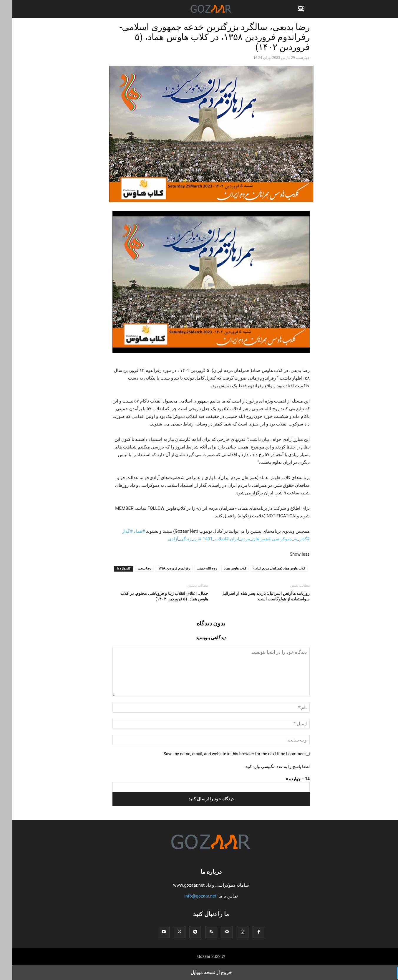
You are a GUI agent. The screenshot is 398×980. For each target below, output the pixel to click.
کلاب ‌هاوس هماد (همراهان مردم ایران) (267, 568)
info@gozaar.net (188, 896)
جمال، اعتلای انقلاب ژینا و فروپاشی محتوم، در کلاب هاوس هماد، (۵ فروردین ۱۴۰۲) (152, 596)
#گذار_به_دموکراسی (279, 539)
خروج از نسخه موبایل (199, 972)
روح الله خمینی (195, 568)
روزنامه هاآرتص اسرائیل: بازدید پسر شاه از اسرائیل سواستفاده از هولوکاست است (253, 596)
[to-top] (391, 970)
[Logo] (199, 854)
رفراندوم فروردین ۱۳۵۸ (162, 568)
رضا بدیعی (132, 568)
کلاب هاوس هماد (223, 568)
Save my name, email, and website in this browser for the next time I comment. (222, 754)
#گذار (115, 531)
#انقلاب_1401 (204, 539)
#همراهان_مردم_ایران (238, 539)
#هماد (127, 531)
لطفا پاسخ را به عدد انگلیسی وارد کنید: (265, 767)
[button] (289, 9)
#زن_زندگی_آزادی (173, 539)
